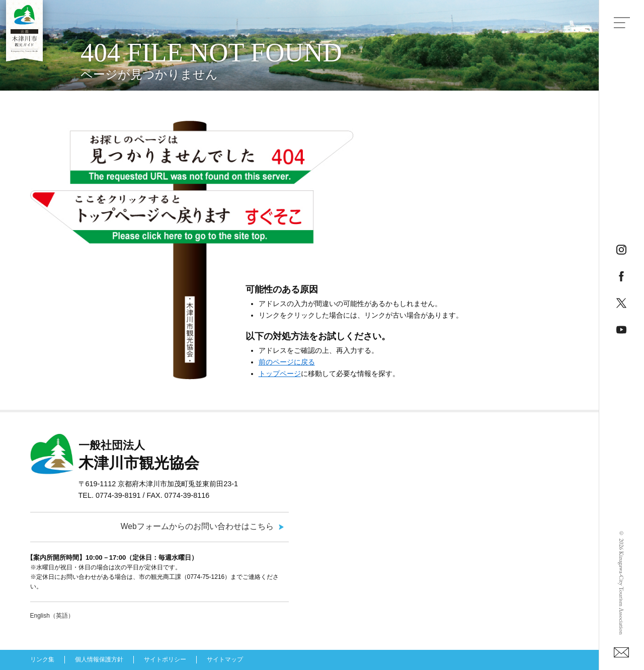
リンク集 (42, 659)
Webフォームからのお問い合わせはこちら (197, 526)
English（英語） (52, 616)
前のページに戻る (287, 362)
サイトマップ (225, 659)
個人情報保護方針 (99, 659)
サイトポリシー (165, 659)
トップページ (280, 374)
